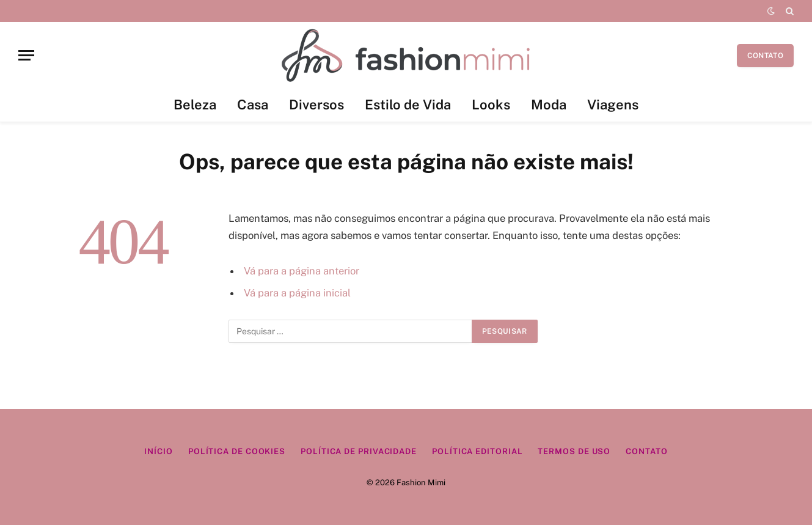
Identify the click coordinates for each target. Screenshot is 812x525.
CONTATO (765, 56)
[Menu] (26, 55)
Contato (646, 451)
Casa (253, 105)
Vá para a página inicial (297, 293)
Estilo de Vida (408, 105)
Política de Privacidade (359, 451)
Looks (491, 105)
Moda (549, 105)
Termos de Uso (574, 451)
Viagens (613, 105)
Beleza (195, 105)
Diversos (316, 105)
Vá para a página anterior (302, 271)
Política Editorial (477, 451)
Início (158, 451)
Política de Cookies (237, 451)
